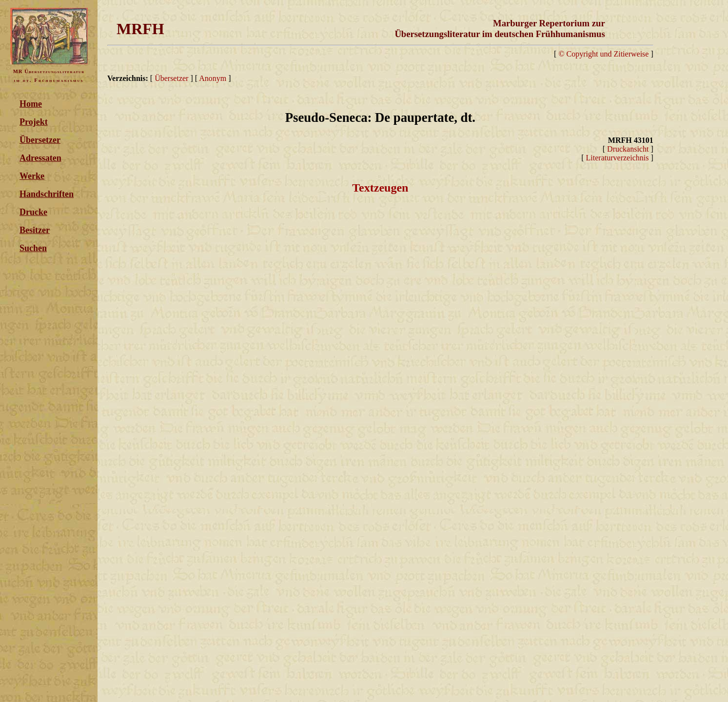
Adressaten (40, 158)
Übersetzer (40, 140)
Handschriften (47, 194)
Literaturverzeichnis (618, 158)
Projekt (34, 122)
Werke (32, 176)
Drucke (33, 212)
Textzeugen (380, 188)
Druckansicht (628, 149)
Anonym (213, 78)
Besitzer (35, 230)
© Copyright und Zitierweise (603, 54)
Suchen (33, 248)
